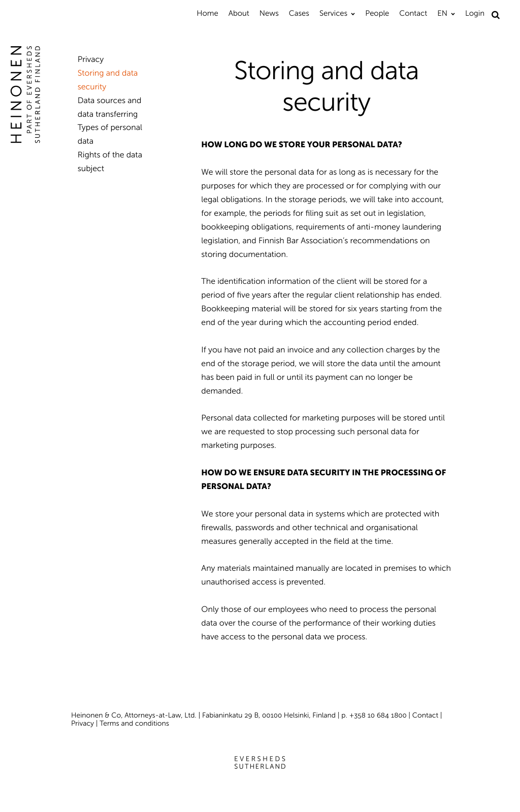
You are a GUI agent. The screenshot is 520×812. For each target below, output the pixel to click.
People (377, 13)
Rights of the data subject (110, 162)
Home (207, 13)
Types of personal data (110, 135)
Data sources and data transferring (110, 108)
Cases (299, 13)
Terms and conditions (134, 723)
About (239, 13)
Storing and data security (108, 80)
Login (475, 13)
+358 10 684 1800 (378, 715)
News (269, 13)
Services (333, 13)
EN (442, 13)
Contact (413, 13)
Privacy (91, 60)
